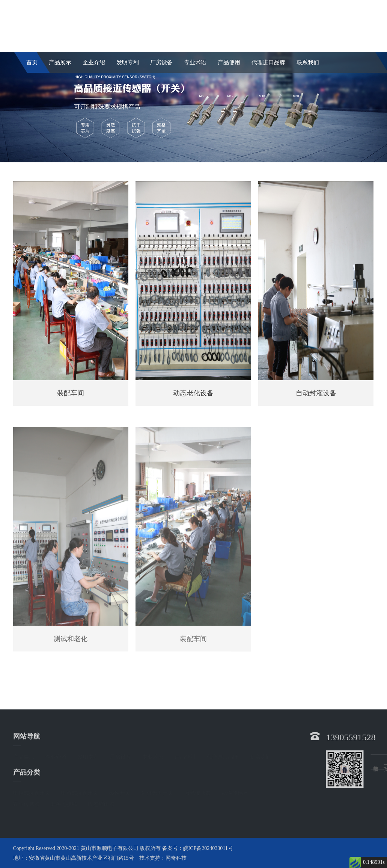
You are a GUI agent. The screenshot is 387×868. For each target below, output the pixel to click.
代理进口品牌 (268, 62)
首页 (32, 62)
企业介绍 (94, 62)
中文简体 (316, 7)
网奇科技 (176, 858)
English (359, 7)
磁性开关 (120, 792)
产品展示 (60, 62)
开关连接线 (64, 804)
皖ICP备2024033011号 (208, 848)
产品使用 (229, 62)
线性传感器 (235, 792)
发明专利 (128, 62)
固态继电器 (101, 804)
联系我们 (308, 62)
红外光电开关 (157, 792)
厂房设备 (161, 62)
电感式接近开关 (32, 792)
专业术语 (195, 62)
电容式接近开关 (80, 792)
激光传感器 (197, 792)
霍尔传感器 (26, 804)
